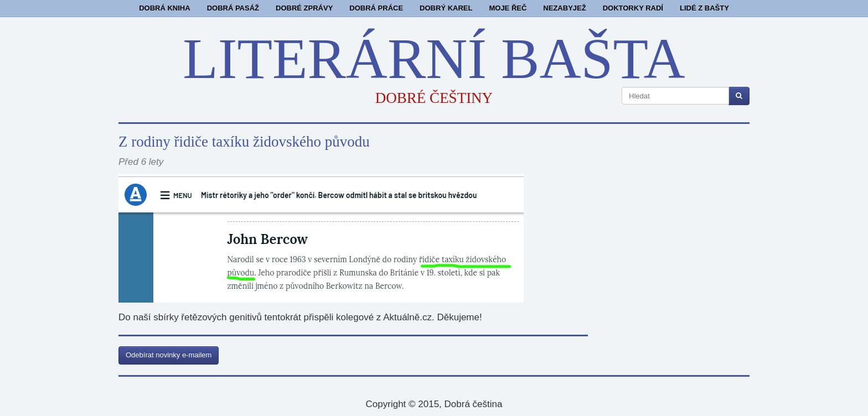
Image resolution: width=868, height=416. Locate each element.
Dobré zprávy (304, 8)
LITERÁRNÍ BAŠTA (434, 58)
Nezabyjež (564, 8)
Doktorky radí (633, 8)
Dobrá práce (376, 8)
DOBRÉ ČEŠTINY (434, 98)
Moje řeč (508, 8)
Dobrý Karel (446, 8)
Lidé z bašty (704, 8)
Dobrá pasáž (233, 8)
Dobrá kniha (164, 8)
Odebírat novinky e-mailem (169, 355)
